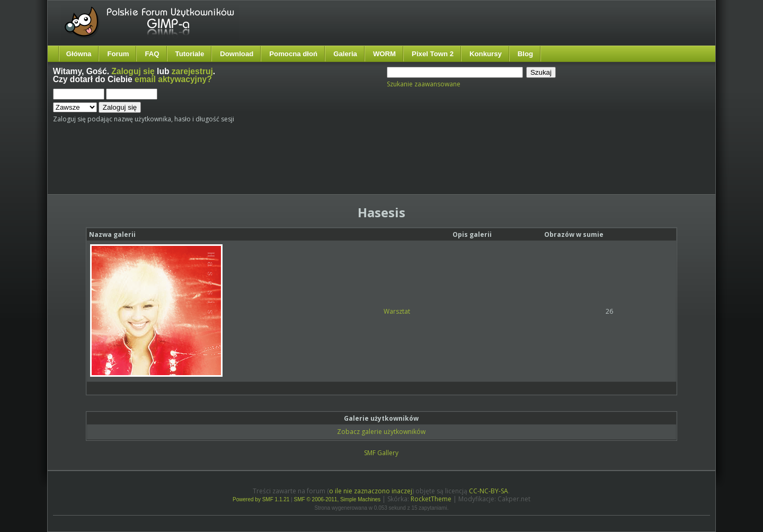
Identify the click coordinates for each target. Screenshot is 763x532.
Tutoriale (190, 54)
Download (237, 54)
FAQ (152, 54)
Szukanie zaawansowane (424, 84)
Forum (118, 54)
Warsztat (397, 311)
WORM (384, 54)
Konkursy (486, 54)
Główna (79, 54)
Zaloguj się (133, 71)
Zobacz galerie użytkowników (381, 432)
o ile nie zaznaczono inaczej (371, 491)
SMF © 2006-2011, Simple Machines (338, 499)
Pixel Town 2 (433, 54)
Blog (525, 54)
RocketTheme (431, 499)
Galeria (345, 54)
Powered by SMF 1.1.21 (261, 499)
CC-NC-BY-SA (489, 491)
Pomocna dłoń (293, 54)
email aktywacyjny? (173, 79)
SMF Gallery (381, 453)
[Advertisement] (252, 163)
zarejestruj (192, 71)
